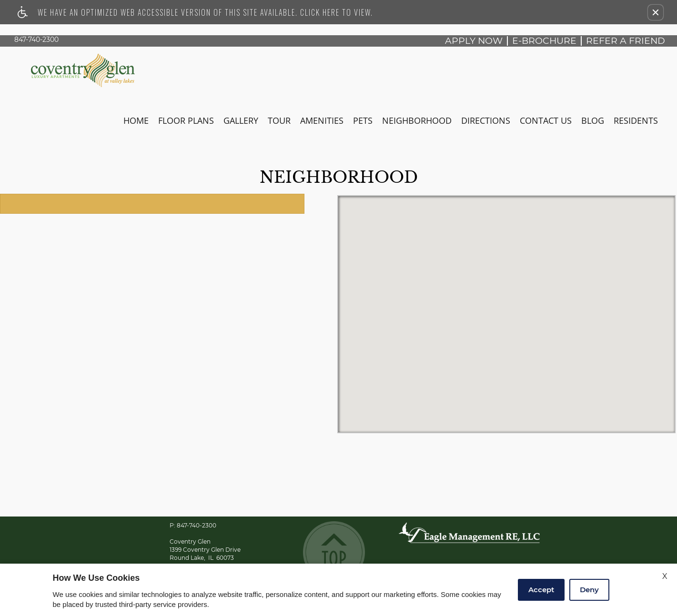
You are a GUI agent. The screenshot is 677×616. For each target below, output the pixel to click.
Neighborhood (417, 120)
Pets (363, 120)
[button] (656, 12)
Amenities (322, 120)
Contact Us (546, 120)
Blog (593, 120)
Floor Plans (186, 120)
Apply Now (474, 41)
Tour (279, 120)
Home (136, 120)
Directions (486, 120)
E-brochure (544, 41)
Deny (589, 590)
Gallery (241, 120)
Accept (541, 590)
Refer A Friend (626, 41)
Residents (636, 120)
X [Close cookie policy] (665, 576)
